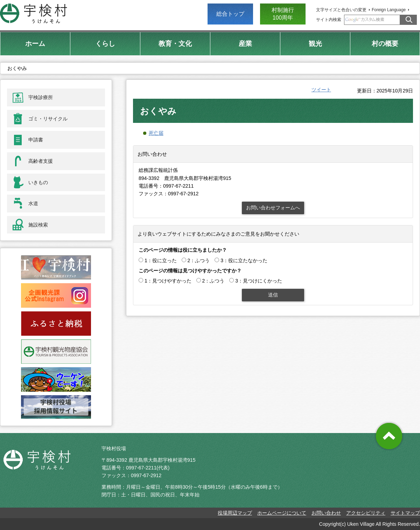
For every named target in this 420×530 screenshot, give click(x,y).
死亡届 (156, 133)
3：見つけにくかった (259, 281)
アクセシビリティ (366, 513)
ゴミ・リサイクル (48, 119)
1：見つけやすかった (168, 281)
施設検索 (38, 225)
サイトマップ (405, 513)
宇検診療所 (41, 97)
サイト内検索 (329, 20)
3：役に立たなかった (244, 260)
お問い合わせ (326, 513)
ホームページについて (282, 513)
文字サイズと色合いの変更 (341, 10)
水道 (33, 203)
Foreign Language (389, 10)
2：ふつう (199, 260)
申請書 (36, 140)
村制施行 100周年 (283, 14)
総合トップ (230, 14)
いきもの (38, 182)
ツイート (321, 90)
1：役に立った (161, 260)
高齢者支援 (41, 161)
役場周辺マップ (235, 513)
